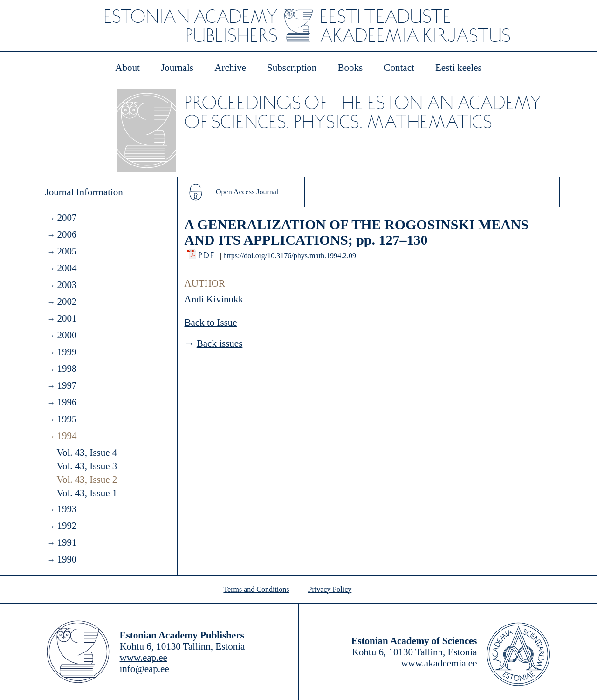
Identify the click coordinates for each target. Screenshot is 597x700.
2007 (67, 218)
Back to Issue (211, 323)
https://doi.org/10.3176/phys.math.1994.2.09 (290, 256)
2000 (67, 335)
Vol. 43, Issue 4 (87, 453)
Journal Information (84, 192)
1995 (67, 419)
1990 (67, 559)
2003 (67, 285)
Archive (230, 68)
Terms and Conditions (256, 589)
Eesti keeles (459, 68)
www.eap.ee (144, 658)
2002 (67, 302)
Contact (399, 68)
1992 (67, 526)
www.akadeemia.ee (439, 663)
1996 (67, 402)
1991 (67, 542)
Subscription (292, 68)
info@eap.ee (144, 669)
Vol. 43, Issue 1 (87, 493)
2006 (67, 234)
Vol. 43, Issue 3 (87, 466)
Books (350, 68)
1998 (67, 369)
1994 (67, 436)
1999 (67, 352)
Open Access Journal (247, 192)
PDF (207, 253)
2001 (67, 318)
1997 (67, 385)
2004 (67, 268)
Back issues (220, 343)
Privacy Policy (330, 589)
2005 (67, 251)
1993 (67, 509)
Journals (177, 68)
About (127, 68)
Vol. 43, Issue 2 (87, 480)
